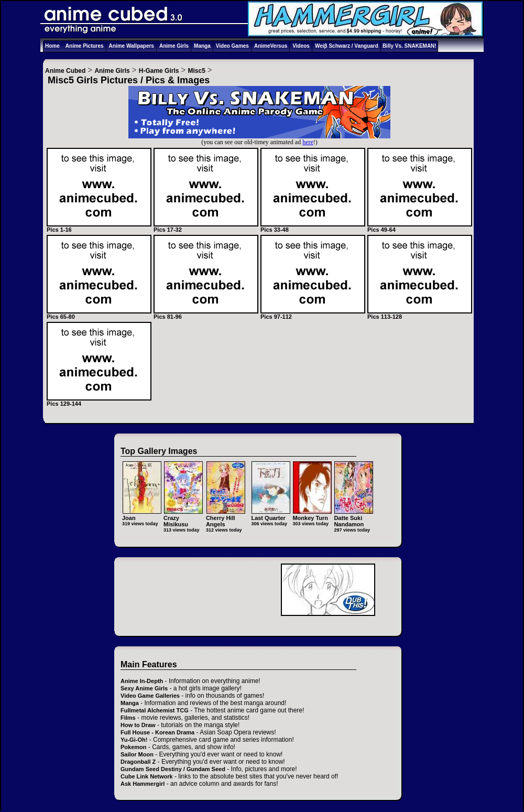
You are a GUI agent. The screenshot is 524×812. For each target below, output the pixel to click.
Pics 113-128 (420, 314)
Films (128, 718)
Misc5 (197, 71)
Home (52, 46)
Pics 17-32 (206, 227)
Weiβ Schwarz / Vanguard (347, 46)
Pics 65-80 (99, 314)
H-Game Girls (159, 71)
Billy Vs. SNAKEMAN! (410, 46)
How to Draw (138, 725)
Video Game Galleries (150, 696)
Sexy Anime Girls (144, 688)
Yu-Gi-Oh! (134, 740)
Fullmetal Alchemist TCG (155, 710)
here (308, 142)
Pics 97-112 (313, 314)
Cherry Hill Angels (226, 518)
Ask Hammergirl (143, 784)
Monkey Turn (312, 515)
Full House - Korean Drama (157, 732)
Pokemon (134, 747)
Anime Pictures (85, 46)
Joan (142, 515)
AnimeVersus (271, 46)
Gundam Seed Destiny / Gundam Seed (173, 769)
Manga (202, 46)
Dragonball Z (138, 762)
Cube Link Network (147, 776)
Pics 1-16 (99, 227)
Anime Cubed (65, 71)
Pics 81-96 (206, 314)
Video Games (232, 46)
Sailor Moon (137, 754)
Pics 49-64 (420, 227)
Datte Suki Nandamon (353, 518)
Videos (301, 46)
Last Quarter (271, 515)
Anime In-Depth (142, 681)
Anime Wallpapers (132, 46)
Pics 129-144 (99, 401)
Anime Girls (174, 46)
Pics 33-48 (313, 227)
